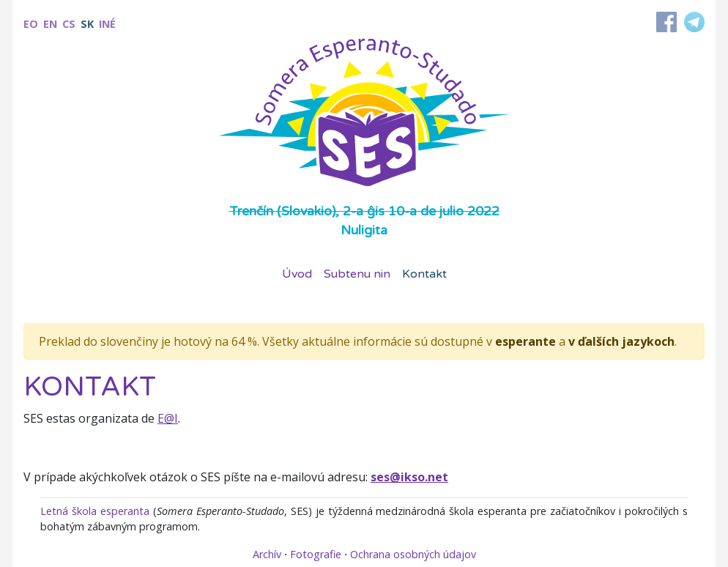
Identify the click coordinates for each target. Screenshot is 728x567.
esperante (525, 341)
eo (31, 24)
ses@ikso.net (409, 477)
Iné (107, 24)
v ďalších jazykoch (621, 341)
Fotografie (316, 554)
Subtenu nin (357, 274)
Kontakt (424, 274)
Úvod (297, 274)
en (50, 24)
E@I (168, 418)
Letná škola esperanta (95, 511)
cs (69, 24)
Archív (267, 554)
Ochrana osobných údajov (413, 554)
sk (87, 24)
